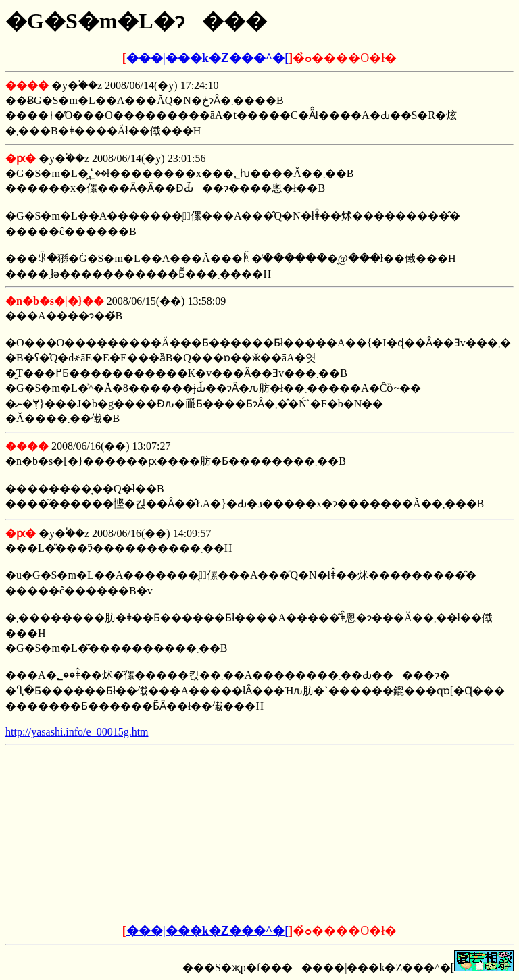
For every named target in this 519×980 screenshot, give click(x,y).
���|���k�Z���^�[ (207, 58)
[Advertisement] (157, 835)
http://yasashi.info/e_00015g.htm (77, 732)
